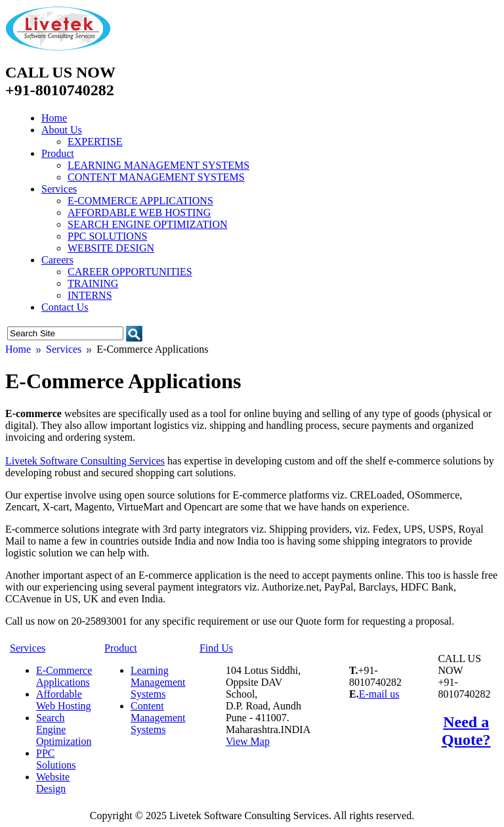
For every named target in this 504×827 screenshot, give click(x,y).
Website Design (111, 248)
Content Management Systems (156, 177)
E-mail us (379, 694)
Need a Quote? (466, 731)
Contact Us (65, 307)
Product (58, 153)
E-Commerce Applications (140, 201)
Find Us (216, 648)
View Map (248, 741)
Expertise (95, 142)
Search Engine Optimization (148, 224)
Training (93, 283)
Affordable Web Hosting (139, 212)
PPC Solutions (107, 236)
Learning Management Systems (158, 165)
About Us (62, 130)
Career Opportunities (130, 272)
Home (54, 118)
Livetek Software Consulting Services (85, 461)
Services (59, 189)
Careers (57, 260)
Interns (90, 295)
